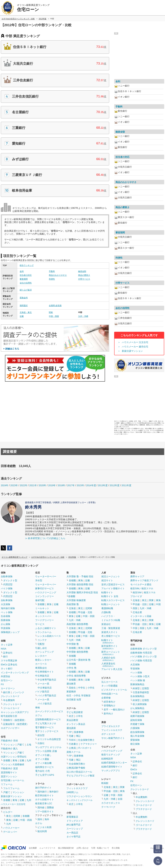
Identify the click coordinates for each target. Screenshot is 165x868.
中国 (158, 604)
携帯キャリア (137, 576)
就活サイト (107, 580)
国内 (40, 819)
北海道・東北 (26, 312)
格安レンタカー (43, 660)
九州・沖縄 (83, 316)
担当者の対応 (26, 275)
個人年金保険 (137, 736)
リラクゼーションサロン (79, 796)
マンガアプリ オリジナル (48, 747)
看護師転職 (107, 608)
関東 (51, 312)
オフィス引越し (43, 755)
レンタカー (41, 656)
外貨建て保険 (137, 724)
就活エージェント (111, 576)
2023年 (14, 485)
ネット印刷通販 (109, 686)
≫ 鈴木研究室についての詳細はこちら (45, 538)
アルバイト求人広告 (112, 669)
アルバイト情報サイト (113, 588)
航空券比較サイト (44, 795)
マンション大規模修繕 (12, 764)
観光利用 (42, 831)
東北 (8, 816)
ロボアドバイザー (10, 728)
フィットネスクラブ (77, 788)
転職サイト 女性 (110, 596)
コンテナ (42, 640)
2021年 (33, 485)
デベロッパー (10, 832)
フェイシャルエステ (112, 730)
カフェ (39, 715)
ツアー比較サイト (44, 811)
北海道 (72, 608)
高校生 (72, 688)
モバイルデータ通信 (141, 584)
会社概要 (33, 848)
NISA (4, 649)
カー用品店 (72, 833)
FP (70, 732)
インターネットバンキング (15, 673)
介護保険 (135, 728)
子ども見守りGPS (45, 775)
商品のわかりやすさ (58, 275)
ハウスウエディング (112, 751)
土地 (29, 745)
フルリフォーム (11, 788)
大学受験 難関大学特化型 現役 (82, 592)
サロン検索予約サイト (113, 738)
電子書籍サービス (44, 727)
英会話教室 (72, 720)
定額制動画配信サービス (48, 719)
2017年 (71, 485)
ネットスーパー (43, 616)
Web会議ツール (110, 694)
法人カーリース (109, 682)
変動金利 (24, 298)
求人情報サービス (111, 636)
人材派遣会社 (108, 665)
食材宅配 (40, 600)
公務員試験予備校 (76, 768)
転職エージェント (111, 604)
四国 (135, 608)
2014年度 (91, 485)
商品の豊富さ (84, 275)
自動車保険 (7, 576)
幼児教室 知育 (74, 700)
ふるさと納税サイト (46, 628)
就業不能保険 (137, 716)
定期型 (145, 688)
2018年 (61, 485)
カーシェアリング (44, 652)
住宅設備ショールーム (12, 780)
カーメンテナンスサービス (49, 711)
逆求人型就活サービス (113, 584)
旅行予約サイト (43, 788)
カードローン (8, 688)
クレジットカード (10, 696)
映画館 (105, 783)
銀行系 (7, 692)
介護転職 (106, 612)
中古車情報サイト (44, 672)
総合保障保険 (137, 732)
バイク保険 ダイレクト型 (143, 657)
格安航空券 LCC (44, 803)
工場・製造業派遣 (111, 628)
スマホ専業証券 (9, 661)
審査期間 (24, 279)
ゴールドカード (11, 708)
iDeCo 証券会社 (9, 665)
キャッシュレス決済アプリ (15, 712)
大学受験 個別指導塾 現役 (80, 584)
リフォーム (7, 784)
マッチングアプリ (111, 771)
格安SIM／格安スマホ (142, 588)
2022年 (24, 485)
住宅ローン (7, 680)
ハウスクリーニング (46, 592)
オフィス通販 (42, 759)
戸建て (21, 745)
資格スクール (73, 752)
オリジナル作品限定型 (49, 739)
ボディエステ (108, 734)
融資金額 (82, 271)
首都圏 (7, 760)
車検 (37, 708)
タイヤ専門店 (73, 837)
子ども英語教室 (75, 712)
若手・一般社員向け (114, 710)
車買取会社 (41, 668)
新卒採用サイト (109, 647)
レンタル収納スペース (49, 636)
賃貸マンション (9, 776)
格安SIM (137, 592)
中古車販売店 (42, 676)
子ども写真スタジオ (46, 723)
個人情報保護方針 (66, 848)
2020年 (42, 485)
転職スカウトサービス (113, 600)
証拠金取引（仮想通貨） (16, 724)
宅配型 (41, 644)
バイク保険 (7, 588)
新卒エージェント (111, 653)
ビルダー (8, 812)
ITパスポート (85, 748)
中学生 (82, 688)
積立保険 (135, 744)
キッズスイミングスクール (79, 800)
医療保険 (5, 620)
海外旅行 (54, 792)
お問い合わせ (82, 848)
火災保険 (5, 604)
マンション (9, 745)
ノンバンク (18, 692)
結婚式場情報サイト (112, 767)
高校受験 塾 (73, 604)
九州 (29, 760)
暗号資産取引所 (9, 716)
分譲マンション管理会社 (14, 757)
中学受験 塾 (73, 644)
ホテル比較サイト (44, 799)
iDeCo (134, 769)
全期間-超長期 (55, 306)
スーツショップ (75, 829)
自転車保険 (7, 600)
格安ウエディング (111, 755)
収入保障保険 (140, 704)
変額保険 (135, 740)
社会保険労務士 (86, 740)
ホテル (39, 823)
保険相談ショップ (10, 632)
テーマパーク (108, 807)
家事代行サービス (44, 588)
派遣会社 (106, 624)
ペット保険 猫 (138, 680)
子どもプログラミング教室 (80, 776)
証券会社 (8, 653)
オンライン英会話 (76, 724)
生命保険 (5, 616)
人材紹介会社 (108, 659)
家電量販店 (72, 817)
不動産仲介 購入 (9, 749)
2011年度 (126, 485)
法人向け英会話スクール (79, 772)
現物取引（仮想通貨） (15, 720)
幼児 (71, 716)
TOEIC (72, 740)
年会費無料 (9, 700)
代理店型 (8, 584)
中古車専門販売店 (47, 680)
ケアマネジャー (89, 744)
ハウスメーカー (11, 828)
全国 (120, 799)
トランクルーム (43, 632)
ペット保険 (7, 612)
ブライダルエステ (111, 726)
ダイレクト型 (10, 580)
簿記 (78, 736)
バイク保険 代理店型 (141, 661)
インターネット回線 (141, 616)
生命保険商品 (137, 696)
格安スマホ (150, 592)
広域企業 (137, 612)
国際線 (50, 807)
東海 (15, 760)
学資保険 (5, 628)
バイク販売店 (42, 692)
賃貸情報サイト (9, 772)
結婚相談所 (107, 759)
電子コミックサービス (47, 731)
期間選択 (24, 306)
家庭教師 (71, 692)
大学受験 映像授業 (76, 600)
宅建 (71, 736)
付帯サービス (84, 279)
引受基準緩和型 (141, 692)
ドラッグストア (75, 821)
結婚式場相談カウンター (114, 763)
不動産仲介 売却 (9, 741)
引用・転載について (100, 848)
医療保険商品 (137, 684)
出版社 (41, 743)
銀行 (5, 657)
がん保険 (5, 624)
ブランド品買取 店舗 (46, 751)
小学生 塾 (71, 668)
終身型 (136, 688)
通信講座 (71, 728)
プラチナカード (144, 809)
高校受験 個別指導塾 (77, 624)
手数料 (52, 271)
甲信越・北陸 (85, 612)
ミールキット (42, 608)
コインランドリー (44, 596)
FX (2, 684)
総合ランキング (27, 265)
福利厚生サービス (44, 767)
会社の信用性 (26, 283)
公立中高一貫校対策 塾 (78, 660)
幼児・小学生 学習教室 (78, 696)
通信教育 (71, 684)
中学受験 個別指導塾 (77, 652)
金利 (22, 271)
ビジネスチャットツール (114, 690)
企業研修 (106, 698)
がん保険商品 (137, 708)
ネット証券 (7, 645)
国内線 (41, 807)
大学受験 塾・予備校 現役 (80, 576)
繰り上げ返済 (26, 290)
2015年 (80, 485)
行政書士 (73, 744)
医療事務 (79, 732)
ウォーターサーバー (46, 576)
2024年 (5, 485)
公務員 (72, 748)
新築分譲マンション (132, 351)
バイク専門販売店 (47, 696)
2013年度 (103, 485)
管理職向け (109, 706)
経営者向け (109, 702)
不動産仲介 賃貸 (9, 768)
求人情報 (116, 848)
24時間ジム (72, 792)
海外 (47, 819)
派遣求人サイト (109, 632)
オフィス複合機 (43, 763)
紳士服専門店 (73, 825)
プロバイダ (136, 596)
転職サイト (107, 592)
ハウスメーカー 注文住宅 (135, 342)
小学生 (91, 688)
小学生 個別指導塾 (76, 676)
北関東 (17, 816)
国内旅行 (42, 792)
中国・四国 (54, 316)
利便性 (52, 279)
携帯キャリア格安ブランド (144, 580)
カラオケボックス (111, 803)
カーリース (41, 664)
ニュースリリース (47, 848)
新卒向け (108, 714)
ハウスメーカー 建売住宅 (135, 347)
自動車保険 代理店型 (141, 653)
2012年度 (115, 485)
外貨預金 (5, 676)
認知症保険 (136, 720)
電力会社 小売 (42, 771)
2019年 (52, 485)
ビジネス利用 (44, 827)
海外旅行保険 (8, 608)
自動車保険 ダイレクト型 (143, 649)
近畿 (22, 316)
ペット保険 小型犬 (140, 676)
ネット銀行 (7, 669)
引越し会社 (41, 648)
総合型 (41, 735)
